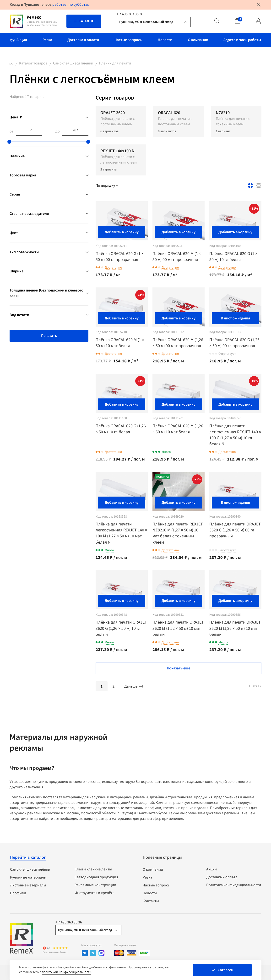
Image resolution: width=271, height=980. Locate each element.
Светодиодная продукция (96, 877)
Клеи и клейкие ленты (93, 869)
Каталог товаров (33, 63)
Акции (211, 869)
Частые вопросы (157, 885)
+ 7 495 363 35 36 (130, 14)
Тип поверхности (24, 252)
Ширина (16, 271)
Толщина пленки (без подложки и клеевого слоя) (46, 293)
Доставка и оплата (222, 877)
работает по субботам (71, 5)
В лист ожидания (235, 318)
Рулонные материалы (28, 877)
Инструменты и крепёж (94, 893)
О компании (153, 869)
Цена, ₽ (16, 117)
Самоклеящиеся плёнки (73, 63)
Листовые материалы (28, 885)
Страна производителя (29, 214)
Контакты (151, 901)
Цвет (14, 233)
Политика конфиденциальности (234, 885)
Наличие (17, 156)
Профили (18, 893)
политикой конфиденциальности (67, 972)
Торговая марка (23, 175)
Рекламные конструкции (95, 885)
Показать (49, 336)
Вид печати (19, 315)
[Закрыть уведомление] (259, 5)
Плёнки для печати (115, 63)
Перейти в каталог (28, 857)
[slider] (9, 142)
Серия (15, 194)
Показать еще (179, 668)
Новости (150, 893)
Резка (147, 877)
